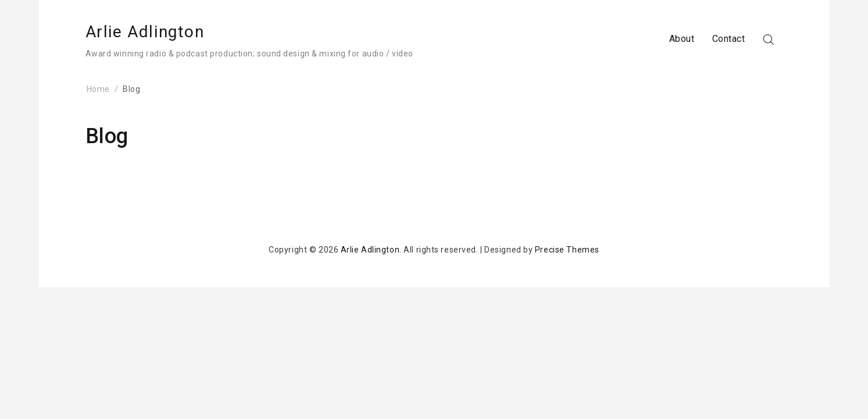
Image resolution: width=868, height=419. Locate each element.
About (682, 39)
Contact (729, 39)
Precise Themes (567, 250)
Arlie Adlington (145, 32)
